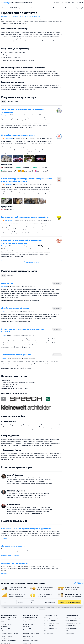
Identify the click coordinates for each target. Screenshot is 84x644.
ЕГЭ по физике (49, 631)
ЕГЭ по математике (50, 620)
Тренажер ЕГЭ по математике (7, 625)
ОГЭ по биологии (71, 626)
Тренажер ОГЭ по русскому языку (31, 621)
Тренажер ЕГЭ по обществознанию (7, 630)
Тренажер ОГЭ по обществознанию (28, 630)
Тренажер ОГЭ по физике (30, 641)
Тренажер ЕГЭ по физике (9, 641)
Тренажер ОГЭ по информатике (28, 637)
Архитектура (7, 283)
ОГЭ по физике (70, 631)
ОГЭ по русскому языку (73, 618)
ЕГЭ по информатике (50, 628)
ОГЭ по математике (71, 620)
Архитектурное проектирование (16, 355)
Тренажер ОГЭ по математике (28, 625)
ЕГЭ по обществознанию (52, 623)
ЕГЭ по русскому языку (51, 618)
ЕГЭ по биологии (49, 626)
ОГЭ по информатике (72, 628)
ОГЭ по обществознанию (73, 623)
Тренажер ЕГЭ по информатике (7, 637)
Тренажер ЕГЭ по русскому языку (10, 621)
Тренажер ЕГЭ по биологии (10, 633)
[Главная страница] (5, 3)
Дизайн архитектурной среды (15, 308)
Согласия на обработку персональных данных (50, 608)
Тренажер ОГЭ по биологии (31, 633)
